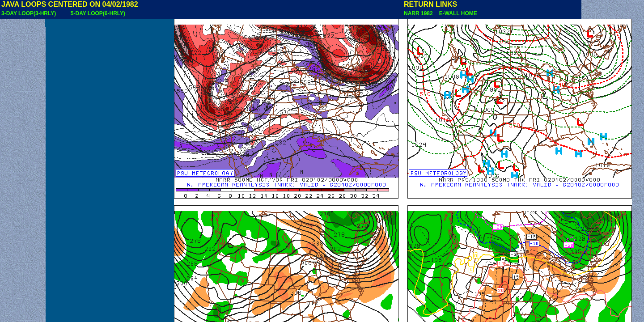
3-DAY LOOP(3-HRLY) (29, 13)
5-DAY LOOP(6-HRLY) (98, 13)
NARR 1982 (419, 13)
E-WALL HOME (457, 13)
